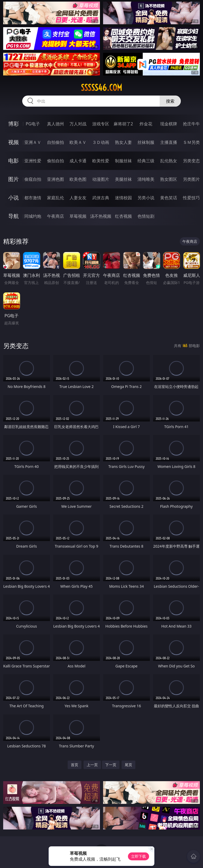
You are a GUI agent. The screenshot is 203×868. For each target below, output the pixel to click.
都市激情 (33, 198)
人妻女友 (78, 198)
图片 (13, 179)
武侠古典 (101, 198)
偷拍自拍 (56, 161)
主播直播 (169, 142)
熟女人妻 (123, 142)
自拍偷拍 (56, 142)
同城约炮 (33, 216)
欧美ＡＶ (78, 142)
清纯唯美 (146, 179)
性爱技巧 (191, 198)
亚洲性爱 (33, 161)
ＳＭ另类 (191, 142)
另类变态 (191, 161)
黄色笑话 (169, 198)
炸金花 (146, 124)
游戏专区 (101, 124)
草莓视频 (78, 216)
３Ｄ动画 (101, 142)
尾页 (128, 765)
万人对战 (78, 124)
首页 (75, 765)
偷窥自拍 (33, 179)
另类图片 (191, 179)
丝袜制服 (146, 142)
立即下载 (139, 856)
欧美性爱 (101, 161)
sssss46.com (101, 88)
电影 (13, 161)
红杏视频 (123, 216)
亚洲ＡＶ (33, 142)
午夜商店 (56, 216)
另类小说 (146, 198)
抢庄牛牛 (191, 124)
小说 (13, 198)
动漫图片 (101, 179)
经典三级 (146, 161)
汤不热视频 (101, 216)
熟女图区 (169, 179)
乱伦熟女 (169, 161)
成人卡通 (78, 161)
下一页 (111, 765)
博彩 (13, 124)
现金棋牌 (169, 124)
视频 (13, 142)
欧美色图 (78, 179)
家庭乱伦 (56, 198)
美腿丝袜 (123, 179)
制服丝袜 (123, 161)
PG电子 (33, 124)
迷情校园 (123, 198)
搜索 (170, 101)
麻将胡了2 (123, 124)
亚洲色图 (56, 179)
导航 (13, 216)
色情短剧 (146, 216)
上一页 (92, 765)
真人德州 (56, 124)
